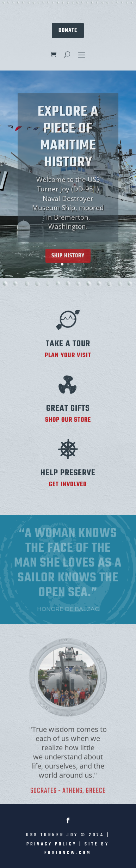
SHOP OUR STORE (68, 420)
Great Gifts (68, 408)
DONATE (68, 30)
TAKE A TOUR (68, 344)
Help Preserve (68, 473)
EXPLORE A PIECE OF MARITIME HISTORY (68, 143)
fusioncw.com (68, 853)
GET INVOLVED (68, 485)
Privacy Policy (52, 844)
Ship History (68, 262)
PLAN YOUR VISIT (68, 356)
